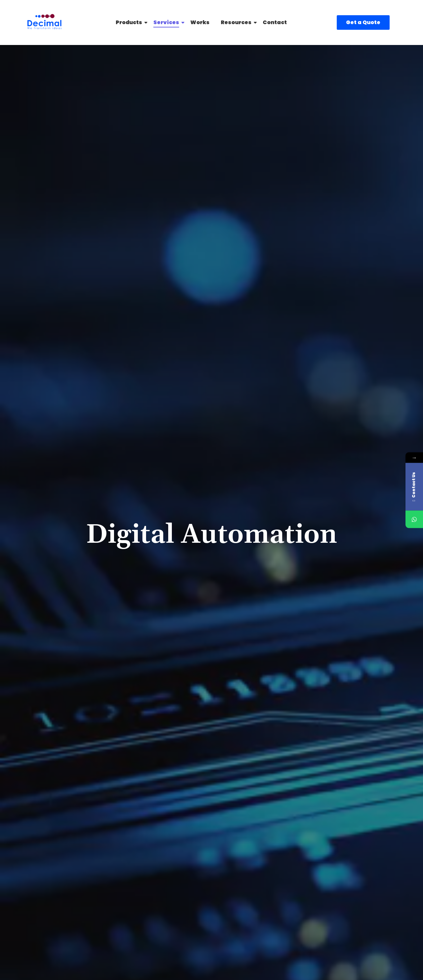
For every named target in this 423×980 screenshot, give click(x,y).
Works (200, 22)
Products (130, 22)
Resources (237, 22)
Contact (275, 22)
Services (167, 22)
